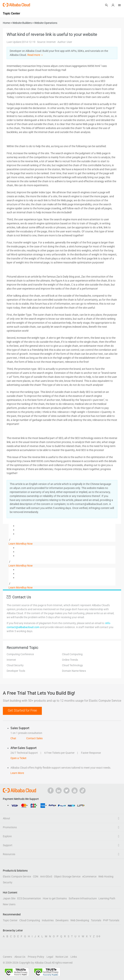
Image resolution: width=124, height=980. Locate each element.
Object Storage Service (67, 876)
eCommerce (89, 876)
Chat (13, 738)
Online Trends (70, 660)
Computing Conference (20, 654)
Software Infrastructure (83, 898)
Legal (50, 957)
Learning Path (107, 898)
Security (8, 882)
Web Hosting (106, 876)
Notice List (62, 957)
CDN (36, 876)
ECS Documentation (29, 898)
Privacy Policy (36, 957)
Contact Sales (34, 738)
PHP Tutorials (111, 920)
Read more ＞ (35, 55)
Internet (11, 660)
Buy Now (27, 544)
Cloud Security (15, 665)
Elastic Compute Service (17, 876)
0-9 (98, 936)
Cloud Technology (72, 665)
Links (74, 957)
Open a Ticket (18, 758)
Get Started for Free (22, 710)
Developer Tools (16, 671)
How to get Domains (55, 898)
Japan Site (9, 898)
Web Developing (80, 920)
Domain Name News (74, 671)
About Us (20, 957)
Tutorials (96, 920)
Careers (7, 957)
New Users (9, 904)
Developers (62, 920)
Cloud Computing (72, 654)
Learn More (15, 544)
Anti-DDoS (46, 876)
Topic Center (10, 920)
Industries (48, 920)
